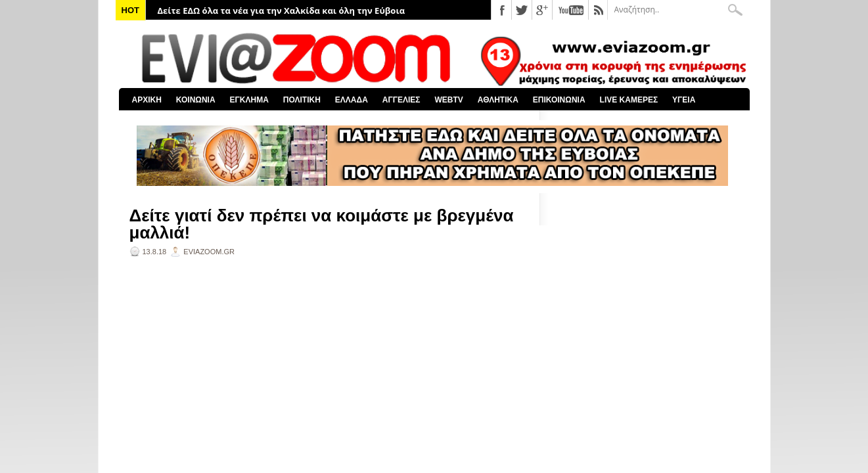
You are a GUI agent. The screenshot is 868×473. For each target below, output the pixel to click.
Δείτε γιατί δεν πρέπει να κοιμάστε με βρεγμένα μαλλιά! (322, 224)
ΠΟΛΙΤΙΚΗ (302, 100)
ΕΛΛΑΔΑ (352, 100)
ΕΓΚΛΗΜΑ (249, 100)
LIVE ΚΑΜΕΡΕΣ (629, 100)
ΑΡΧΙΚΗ (147, 100)
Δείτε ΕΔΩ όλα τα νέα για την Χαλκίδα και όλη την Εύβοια (282, 11)
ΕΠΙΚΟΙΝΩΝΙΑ (559, 100)
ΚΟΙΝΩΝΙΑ (196, 100)
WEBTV (448, 100)
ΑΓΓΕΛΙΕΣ (401, 100)
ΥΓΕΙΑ (684, 100)
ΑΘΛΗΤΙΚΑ (498, 100)
